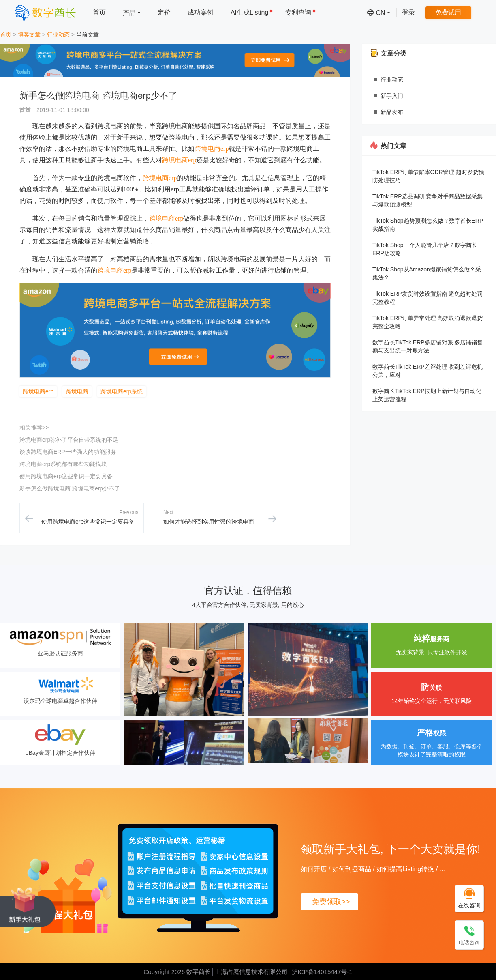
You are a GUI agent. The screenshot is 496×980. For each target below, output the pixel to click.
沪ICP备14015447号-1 (322, 972)
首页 (6, 34)
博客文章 (29, 34)
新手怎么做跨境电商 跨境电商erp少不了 (70, 488)
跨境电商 (77, 391)
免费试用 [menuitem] (448, 12)
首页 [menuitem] (99, 12)
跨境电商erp (212, 149)
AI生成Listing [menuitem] (252, 12)
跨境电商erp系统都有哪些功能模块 (63, 464)
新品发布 (392, 112)
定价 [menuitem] (164, 12)
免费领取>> (331, 902)
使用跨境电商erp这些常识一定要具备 (66, 476)
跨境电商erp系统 (122, 391)
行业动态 (58, 34)
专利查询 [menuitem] (300, 12)
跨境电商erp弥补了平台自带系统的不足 (69, 440)
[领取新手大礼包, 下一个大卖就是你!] (28, 906)
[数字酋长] (45, 12)
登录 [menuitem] (408, 12)
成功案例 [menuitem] (201, 12)
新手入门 (392, 96)
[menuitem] (132, 12)
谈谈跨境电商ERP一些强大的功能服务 (68, 452)
